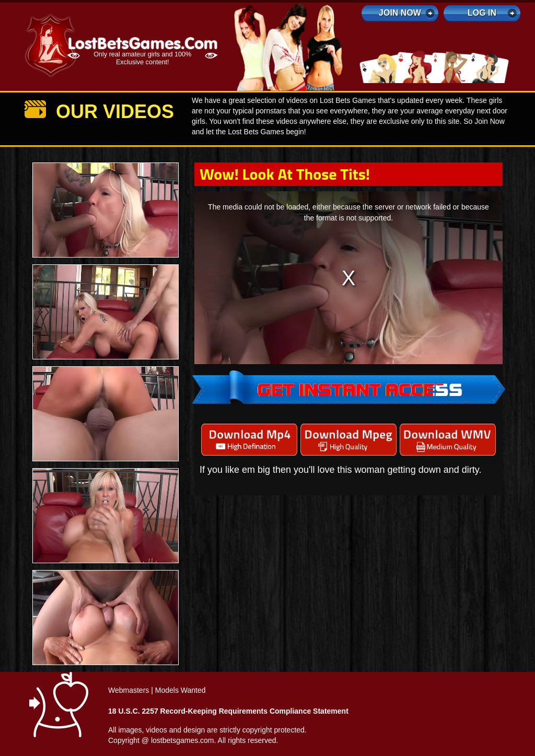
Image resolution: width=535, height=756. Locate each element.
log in (482, 13)
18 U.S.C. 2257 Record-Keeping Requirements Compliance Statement (228, 711)
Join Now (400, 13)
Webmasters (129, 690)
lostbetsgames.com (183, 740)
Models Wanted (181, 690)
